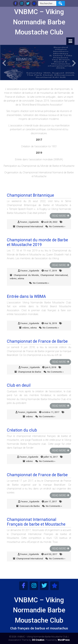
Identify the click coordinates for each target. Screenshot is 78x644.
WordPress (64, 640)
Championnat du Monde (26, 275)
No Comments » (57, 226)
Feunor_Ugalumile (29, 222)
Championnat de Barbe (30, 372)
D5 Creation (38, 640)
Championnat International (30, 226)
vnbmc (13, 278)
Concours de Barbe (30, 506)
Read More (59, 216)
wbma (21, 278)
